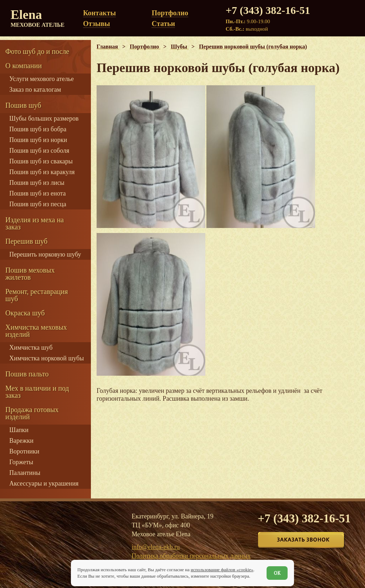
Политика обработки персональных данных (191, 556)
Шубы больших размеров (44, 118)
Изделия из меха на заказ (35, 223)
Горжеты (21, 462)
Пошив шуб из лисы (37, 183)
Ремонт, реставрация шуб (37, 295)
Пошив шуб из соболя (39, 151)
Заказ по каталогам (35, 90)
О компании (24, 66)
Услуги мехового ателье (42, 79)
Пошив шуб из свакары (41, 161)
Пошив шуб (23, 105)
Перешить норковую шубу (45, 254)
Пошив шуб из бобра (38, 129)
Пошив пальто (27, 374)
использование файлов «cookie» (222, 570)
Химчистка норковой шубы (47, 358)
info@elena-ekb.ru (156, 547)
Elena (38, 18)
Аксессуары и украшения (44, 483)
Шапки (19, 430)
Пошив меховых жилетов (30, 274)
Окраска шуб (25, 313)
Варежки (21, 441)
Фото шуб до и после (37, 51)
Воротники (24, 451)
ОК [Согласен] (277, 573)
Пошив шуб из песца (38, 204)
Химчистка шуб (31, 348)
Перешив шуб (26, 241)
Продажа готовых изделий (32, 413)
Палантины (25, 473)
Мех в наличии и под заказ (37, 392)
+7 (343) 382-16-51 (268, 10)
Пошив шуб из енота (37, 193)
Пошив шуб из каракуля (42, 172)
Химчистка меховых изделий (36, 331)
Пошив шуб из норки (38, 140)
